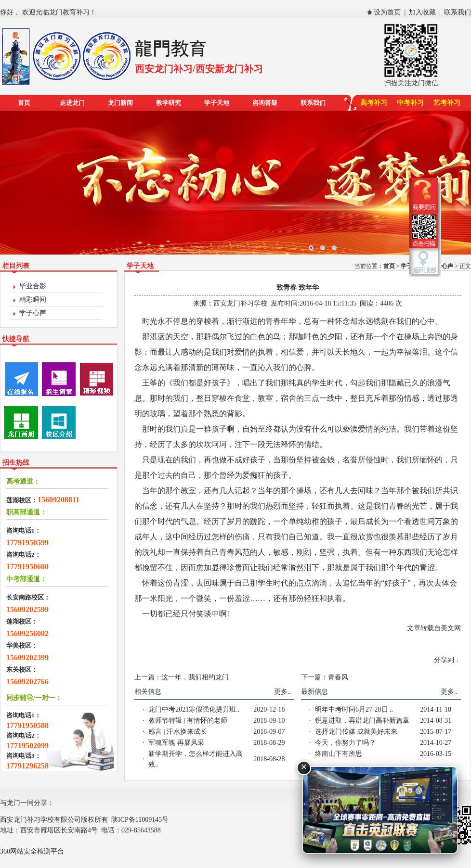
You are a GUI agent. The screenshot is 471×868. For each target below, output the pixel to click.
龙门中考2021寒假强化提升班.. (194, 709)
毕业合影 (33, 286)
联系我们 (458, 12)
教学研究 (169, 103)
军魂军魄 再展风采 (176, 743)
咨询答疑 (265, 103)
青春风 (338, 677)
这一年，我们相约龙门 (195, 677)
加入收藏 (422, 12)
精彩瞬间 (33, 300)
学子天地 (217, 103)
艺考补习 (447, 103)
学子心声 (33, 313)
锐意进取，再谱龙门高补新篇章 (362, 721)
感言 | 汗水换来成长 (178, 732)
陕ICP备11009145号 (140, 820)
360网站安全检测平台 (32, 851)
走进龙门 (72, 103)
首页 (24, 103)
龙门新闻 (120, 103)
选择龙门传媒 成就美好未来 (356, 732)
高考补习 (374, 103)
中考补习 (410, 103)
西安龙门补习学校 (240, 303)
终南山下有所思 (339, 754)
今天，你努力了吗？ (345, 743)
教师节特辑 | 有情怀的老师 (188, 721)
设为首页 (387, 12)
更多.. (282, 692)
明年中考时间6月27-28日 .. (354, 709)
